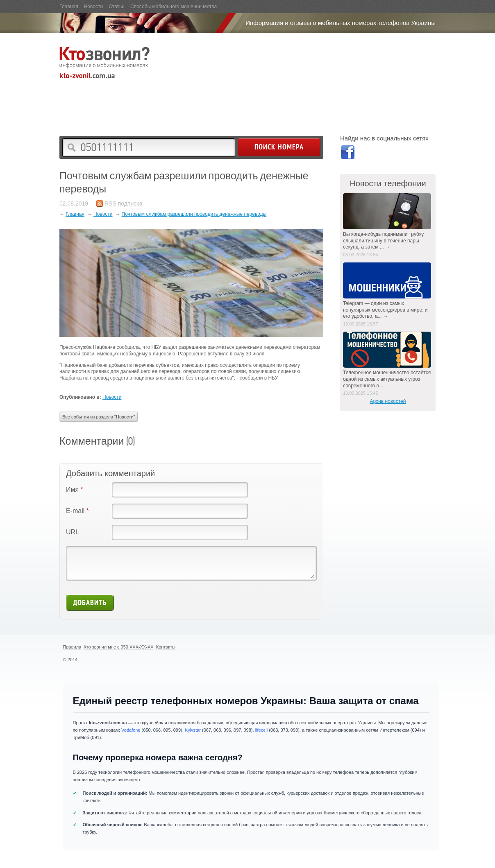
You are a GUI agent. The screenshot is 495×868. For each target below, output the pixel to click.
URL (73, 532)
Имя (75, 489)
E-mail (77, 511)
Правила (72, 647)
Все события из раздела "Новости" (99, 417)
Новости (93, 7)
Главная (69, 7)
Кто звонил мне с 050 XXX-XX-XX (119, 647)
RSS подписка (124, 203)
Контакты (166, 647)
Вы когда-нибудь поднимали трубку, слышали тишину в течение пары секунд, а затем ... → (384, 241)
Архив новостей (388, 401)
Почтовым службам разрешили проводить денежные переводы (194, 214)
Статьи (117, 7)
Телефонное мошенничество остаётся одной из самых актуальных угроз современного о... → (387, 379)
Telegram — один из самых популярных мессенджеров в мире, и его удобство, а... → (385, 310)
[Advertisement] (209, 101)
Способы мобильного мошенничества (174, 7)
